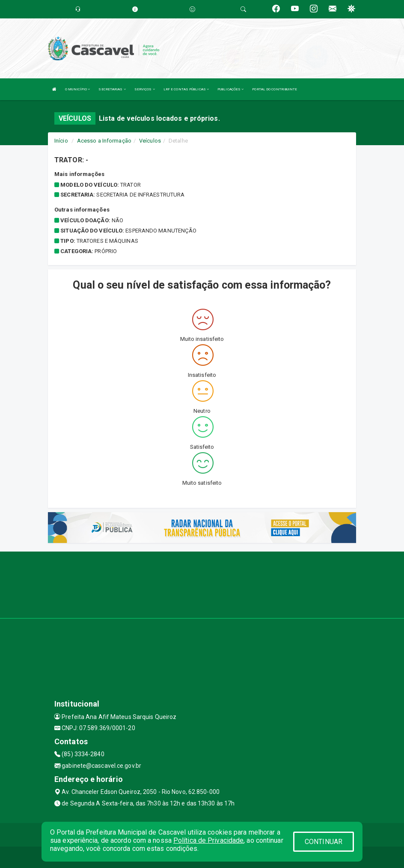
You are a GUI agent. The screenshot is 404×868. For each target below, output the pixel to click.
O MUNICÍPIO (77, 89)
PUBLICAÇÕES (230, 89)
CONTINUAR (324, 842)
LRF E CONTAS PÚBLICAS (186, 89)
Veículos (150, 141)
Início (61, 141)
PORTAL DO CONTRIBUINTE (275, 89)
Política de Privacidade (208, 840)
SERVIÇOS (145, 89)
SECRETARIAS (112, 89)
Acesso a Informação (104, 141)
